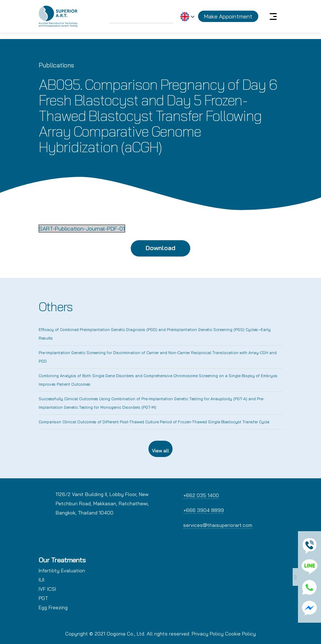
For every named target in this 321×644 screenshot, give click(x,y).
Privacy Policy (208, 634)
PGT (43, 598)
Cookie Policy (240, 634)
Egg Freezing (53, 607)
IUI (41, 580)
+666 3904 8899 (204, 510)
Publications (56, 65)
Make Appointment (228, 16)
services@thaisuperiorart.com (218, 525)
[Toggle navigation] (273, 16)
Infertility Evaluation (62, 571)
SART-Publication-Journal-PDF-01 (82, 229)
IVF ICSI (47, 589)
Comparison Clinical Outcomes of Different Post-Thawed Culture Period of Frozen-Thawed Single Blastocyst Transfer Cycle (154, 422)
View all (160, 451)
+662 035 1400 (201, 495)
